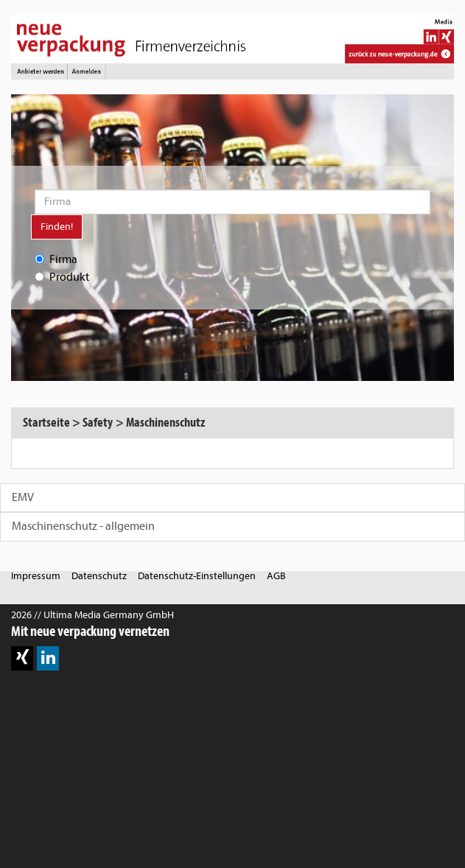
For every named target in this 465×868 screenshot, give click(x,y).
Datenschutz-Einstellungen (197, 576)
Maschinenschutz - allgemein (83, 526)
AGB (276, 576)
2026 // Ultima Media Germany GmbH (92, 615)
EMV (23, 497)
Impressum (36, 576)
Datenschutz (99, 576)
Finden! (57, 227)
